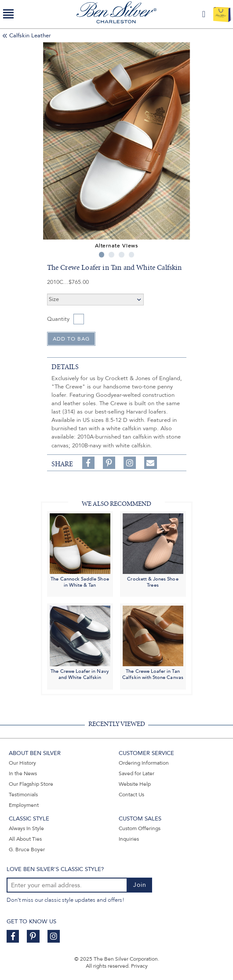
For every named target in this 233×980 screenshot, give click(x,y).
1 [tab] (102, 255)
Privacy (139, 966)
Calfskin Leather (30, 36)
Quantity (58, 319)
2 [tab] (111, 255)
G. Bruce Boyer (27, 849)
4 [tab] (132, 255)
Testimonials (23, 795)
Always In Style (26, 828)
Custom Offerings (140, 828)
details (65, 367)
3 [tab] (122, 255)
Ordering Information (144, 763)
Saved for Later (137, 773)
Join (140, 885)
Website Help (135, 784)
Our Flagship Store (31, 784)
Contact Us (131, 795)
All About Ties (25, 839)
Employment (24, 805)
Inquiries (129, 839)
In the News (23, 773)
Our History (22, 763)
